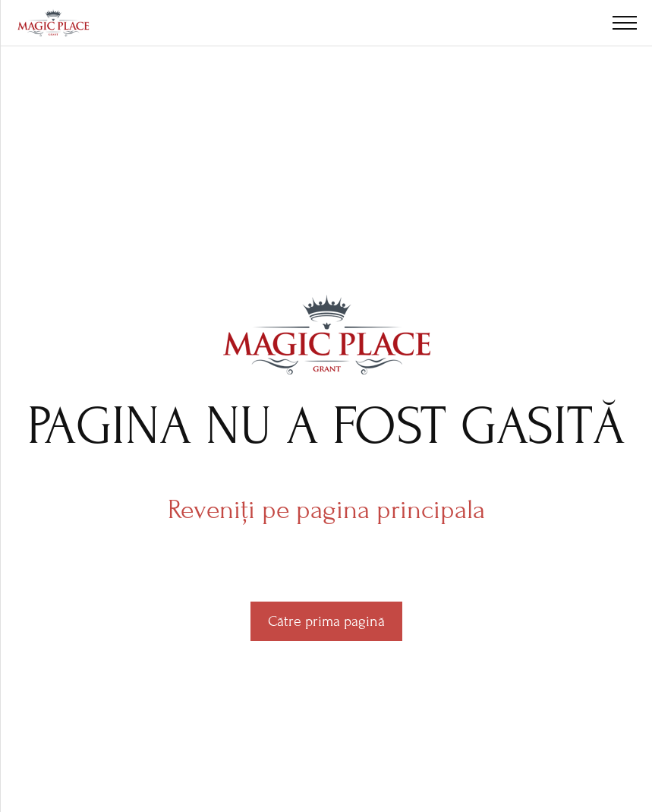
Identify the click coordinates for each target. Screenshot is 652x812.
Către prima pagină (326, 621)
